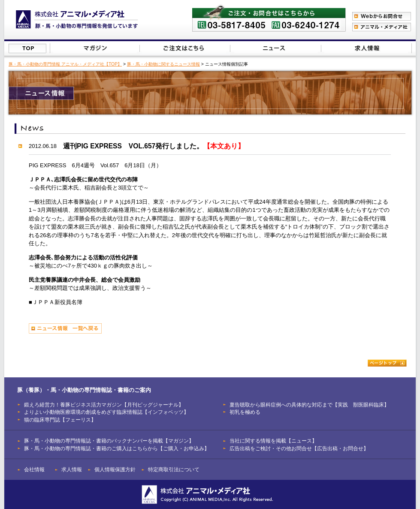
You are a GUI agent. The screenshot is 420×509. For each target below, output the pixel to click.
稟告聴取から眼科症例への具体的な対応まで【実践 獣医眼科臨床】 (309, 405)
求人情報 (72, 469)
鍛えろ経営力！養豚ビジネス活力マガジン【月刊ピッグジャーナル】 (104, 405)
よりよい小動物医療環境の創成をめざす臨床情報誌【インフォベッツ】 (106, 412)
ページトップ (387, 363)
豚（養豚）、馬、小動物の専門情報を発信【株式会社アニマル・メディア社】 (77, 20)
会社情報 (34, 469)
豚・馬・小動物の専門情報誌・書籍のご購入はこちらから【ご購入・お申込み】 (117, 448)
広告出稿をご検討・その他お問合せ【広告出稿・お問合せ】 (299, 448)
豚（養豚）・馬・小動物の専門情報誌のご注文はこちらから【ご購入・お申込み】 (184, 48)
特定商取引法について (174, 469)
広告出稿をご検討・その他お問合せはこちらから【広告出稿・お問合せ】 (366, 48)
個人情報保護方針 (115, 469)
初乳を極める (245, 412)
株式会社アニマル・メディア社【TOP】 (27, 48)
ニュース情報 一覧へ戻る (65, 328)
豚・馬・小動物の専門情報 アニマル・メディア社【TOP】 (65, 64)
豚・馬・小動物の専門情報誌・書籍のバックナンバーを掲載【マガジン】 (109, 441)
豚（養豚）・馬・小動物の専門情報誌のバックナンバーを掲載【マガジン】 (95, 48)
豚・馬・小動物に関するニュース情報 (163, 64)
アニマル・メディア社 (382, 27)
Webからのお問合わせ (382, 16)
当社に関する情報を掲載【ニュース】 (276, 48)
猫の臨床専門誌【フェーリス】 (60, 420)
